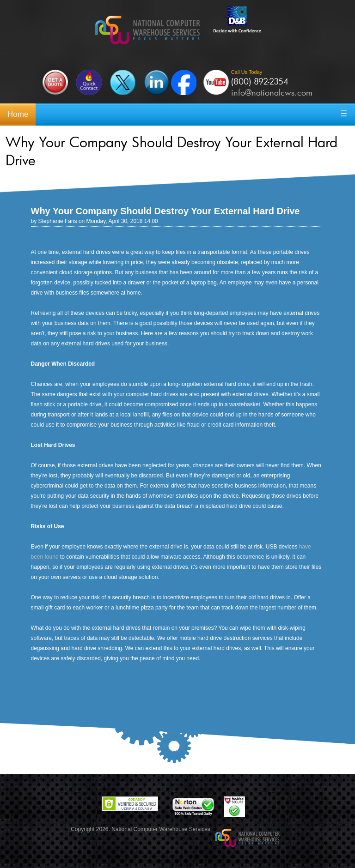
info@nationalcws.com (272, 92)
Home (18, 114)
